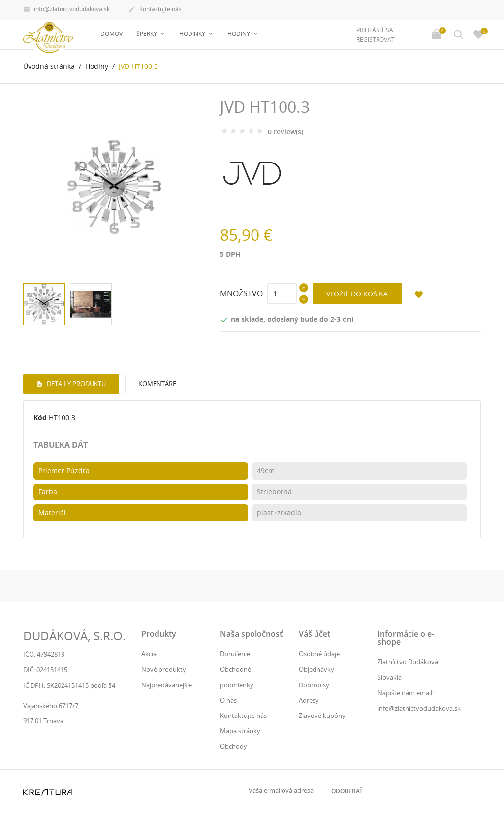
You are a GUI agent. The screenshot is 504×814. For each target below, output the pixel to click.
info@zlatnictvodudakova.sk (66, 10)
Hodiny (239, 34)
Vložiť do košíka (357, 294)
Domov (111, 34)
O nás (228, 700)
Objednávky (316, 669)
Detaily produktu (76, 384)
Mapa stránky (240, 731)
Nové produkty (164, 669)
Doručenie (235, 654)
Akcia (149, 654)
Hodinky (193, 34)
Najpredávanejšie (167, 685)
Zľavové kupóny (322, 716)
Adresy (309, 700)
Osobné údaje (319, 654)
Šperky (147, 34)
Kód (40, 417)
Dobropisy (314, 685)
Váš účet (315, 634)
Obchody (234, 746)
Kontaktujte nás (155, 10)
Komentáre (157, 384)
